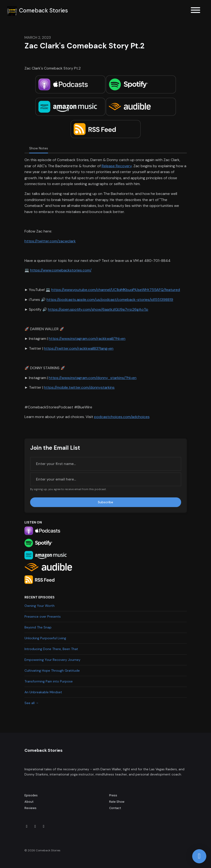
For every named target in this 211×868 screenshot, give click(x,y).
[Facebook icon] (44, 826)
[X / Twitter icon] (27, 826)
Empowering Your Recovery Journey (52, 660)
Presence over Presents (43, 616)
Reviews (30, 808)
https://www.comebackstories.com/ (61, 270)
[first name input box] (106, 464)
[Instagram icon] (35, 826)
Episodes (31, 795)
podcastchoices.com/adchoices (122, 417)
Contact (115, 808)
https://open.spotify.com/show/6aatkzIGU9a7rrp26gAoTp (98, 309)
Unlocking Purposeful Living (45, 638)
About (29, 802)
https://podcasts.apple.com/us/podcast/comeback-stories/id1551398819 (110, 300)
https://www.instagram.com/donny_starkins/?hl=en (93, 378)
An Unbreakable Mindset (43, 692)
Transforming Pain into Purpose (49, 681)
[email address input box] (106, 479)
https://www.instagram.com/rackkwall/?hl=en (87, 339)
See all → (32, 703)
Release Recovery (117, 166)
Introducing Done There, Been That (51, 649)
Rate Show (117, 802)
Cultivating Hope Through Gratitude (52, 670)
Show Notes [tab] (39, 148)
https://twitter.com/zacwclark (50, 241)
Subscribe (105, 502)
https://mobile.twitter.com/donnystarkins (79, 387)
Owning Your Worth (40, 606)
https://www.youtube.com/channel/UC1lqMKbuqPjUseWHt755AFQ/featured (116, 290)
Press (113, 795)
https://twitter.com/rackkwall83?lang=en (79, 348)
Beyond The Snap (38, 627)
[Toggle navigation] (195, 11)
